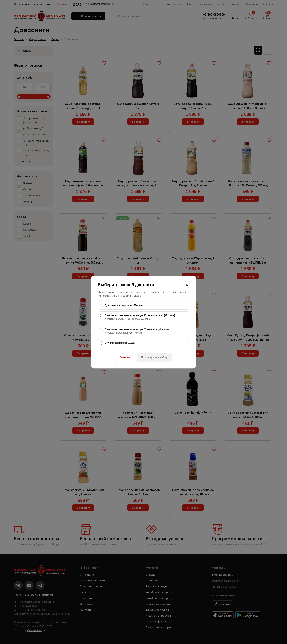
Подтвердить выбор (154, 357)
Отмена (125, 357)
